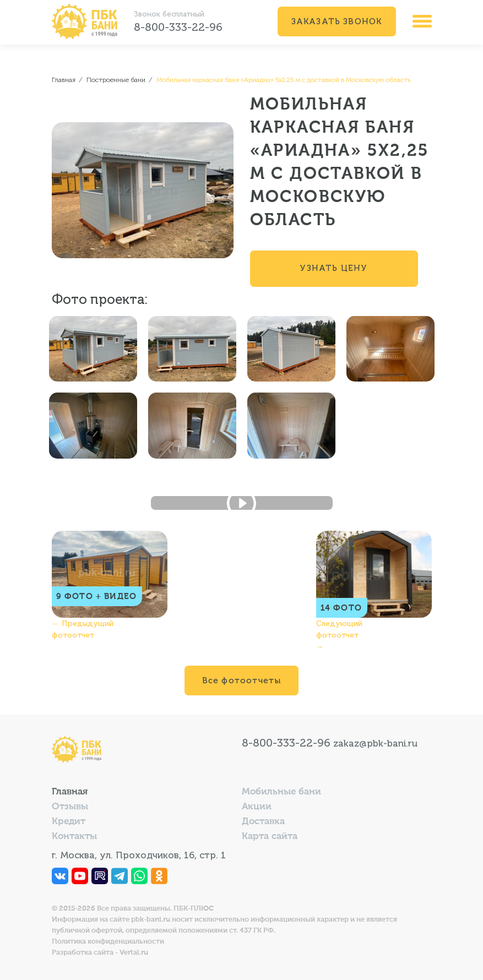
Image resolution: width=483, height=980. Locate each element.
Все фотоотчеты (242, 680)
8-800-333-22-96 (178, 27)
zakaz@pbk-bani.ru (375, 743)
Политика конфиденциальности (108, 942)
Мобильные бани (281, 792)
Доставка (263, 822)
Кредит (69, 822)
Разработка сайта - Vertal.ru (100, 953)
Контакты (74, 837)
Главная (70, 792)
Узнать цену (333, 268)
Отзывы (70, 807)
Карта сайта (270, 837)
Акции (257, 807)
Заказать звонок (337, 21)
